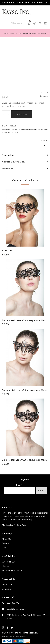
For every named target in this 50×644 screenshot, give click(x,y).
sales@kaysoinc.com (16, 609)
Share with (44, 140)
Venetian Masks (13, 132)
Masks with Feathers (19, 129)
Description (8, 155)
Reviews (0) (8, 168)
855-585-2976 (13, 603)
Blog (4, 548)
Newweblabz (21, 636)
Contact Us (7, 589)
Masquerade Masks (30, 33)
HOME (19, 33)
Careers (6, 543)
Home (6, 33)
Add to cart (22, 114)
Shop (12, 33)
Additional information (13, 162)
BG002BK (7, 251)
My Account (8, 585)
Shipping (6, 566)
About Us (6, 539)
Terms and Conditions (12, 570)
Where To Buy (9, 562)
